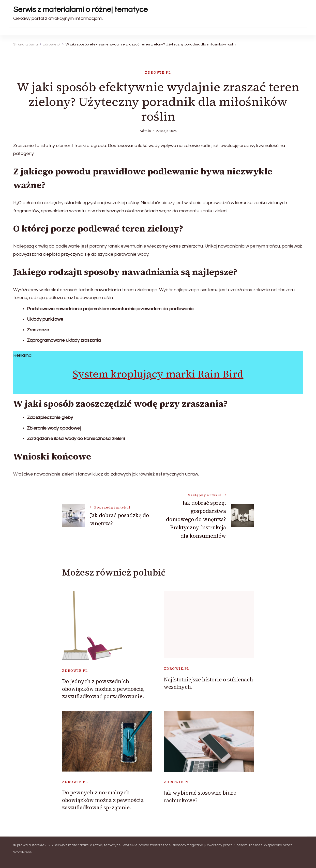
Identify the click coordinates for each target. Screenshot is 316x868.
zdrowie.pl (158, 72)
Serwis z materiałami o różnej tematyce (80, 10)
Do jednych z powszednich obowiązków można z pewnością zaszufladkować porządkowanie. (103, 689)
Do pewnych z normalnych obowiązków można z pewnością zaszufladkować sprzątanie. (103, 800)
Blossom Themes (248, 845)
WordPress (22, 852)
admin (145, 131)
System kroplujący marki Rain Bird (158, 374)
